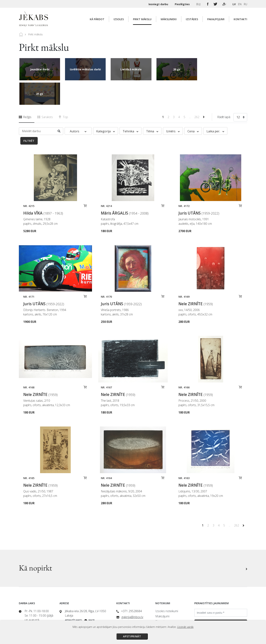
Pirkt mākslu (142, 19)
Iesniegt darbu (159, 4)
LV (234, 4)
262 (197, 93)
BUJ (199, 4)
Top (63, 93)
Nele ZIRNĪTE (196, 279)
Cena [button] (193, 107)
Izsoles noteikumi (167, 587)
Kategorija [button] (106, 107)
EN (240, 4)
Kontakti (240, 19)
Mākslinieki (169, 19)
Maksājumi (162, 592)
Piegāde (161, 597)
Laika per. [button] (215, 107)
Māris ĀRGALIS (125, 189)
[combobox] (240, 93)
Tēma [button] (152, 107)
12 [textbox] (238, 93)
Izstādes (192, 19)
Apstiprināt (132, 636)
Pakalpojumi (216, 19)
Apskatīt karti (73, 596)
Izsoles (119, 19)
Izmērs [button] (173, 107)
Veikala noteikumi (167, 602)
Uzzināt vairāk (185, 627)
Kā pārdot (97, 19)
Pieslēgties (183, 4)
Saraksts (45, 93)
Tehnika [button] (131, 107)
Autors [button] (78, 107)
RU (245, 4)
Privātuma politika (167, 607)
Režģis (25, 93)
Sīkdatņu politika (166, 613)
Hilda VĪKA (43, 189)
